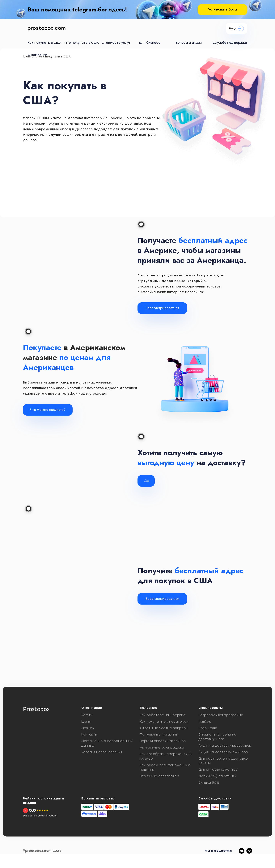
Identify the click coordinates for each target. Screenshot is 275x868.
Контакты (89, 734)
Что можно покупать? (48, 410)
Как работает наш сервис (163, 715)
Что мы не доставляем (160, 776)
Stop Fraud (208, 728)
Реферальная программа (221, 715)
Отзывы (88, 728)
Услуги (87, 715)
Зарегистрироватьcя (162, 599)
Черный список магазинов (163, 741)
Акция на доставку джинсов (223, 752)
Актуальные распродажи (162, 747)
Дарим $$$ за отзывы (217, 776)
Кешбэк (205, 721)
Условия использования (102, 752)
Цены (86, 721)
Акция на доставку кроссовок (225, 746)
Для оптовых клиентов (218, 770)
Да (146, 481)
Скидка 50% (209, 783)
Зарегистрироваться (162, 308)
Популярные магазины (159, 734)
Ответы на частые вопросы (164, 728)
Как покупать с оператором (164, 721)
